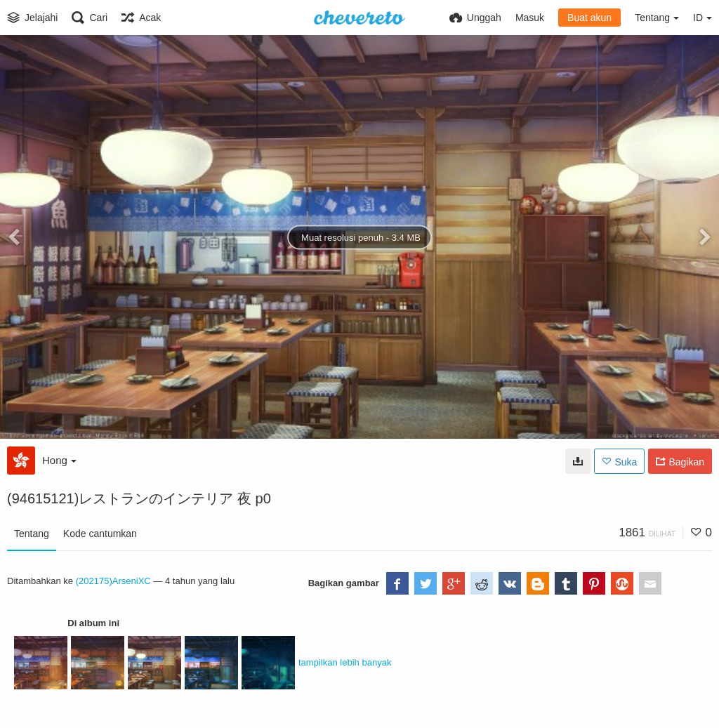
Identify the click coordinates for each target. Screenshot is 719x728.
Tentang (32, 534)
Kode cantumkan (100, 534)
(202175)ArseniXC (113, 581)
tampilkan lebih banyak (345, 662)
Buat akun (589, 18)
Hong (59, 460)
